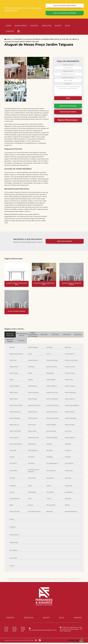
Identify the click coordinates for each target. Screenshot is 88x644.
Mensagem (68, 85)
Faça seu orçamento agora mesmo (65, 6)
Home (8, 27)
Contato (10, 33)
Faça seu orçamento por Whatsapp (65, 14)
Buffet (58, 27)
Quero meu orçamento (65, 242)
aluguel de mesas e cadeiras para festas (42, 41)
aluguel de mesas (69, 41)
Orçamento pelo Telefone (68, 114)
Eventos (34, 27)
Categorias (18, 41)
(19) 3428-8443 (6, 631)
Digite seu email (68, 72)
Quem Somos (21, 27)
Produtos (47, 27)
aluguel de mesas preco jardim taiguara (22, 43)
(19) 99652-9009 (15, 631)
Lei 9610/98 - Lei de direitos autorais (70, 581)
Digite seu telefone (68, 79)
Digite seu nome (68, 66)
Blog (68, 27)
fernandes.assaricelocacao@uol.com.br (43, 631)
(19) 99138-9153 (23, 631)
